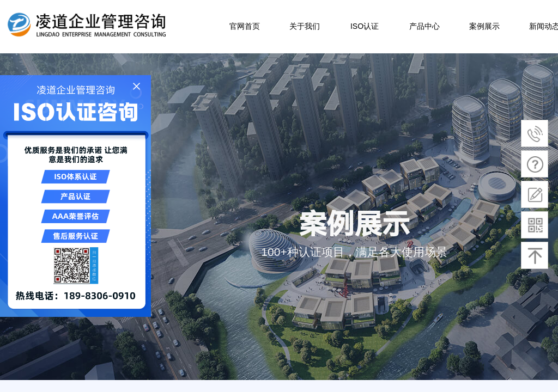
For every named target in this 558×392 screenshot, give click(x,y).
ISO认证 (365, 26)
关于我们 (305, 26)
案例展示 (484, 26)
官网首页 (245, 26)
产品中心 (424, 26)
